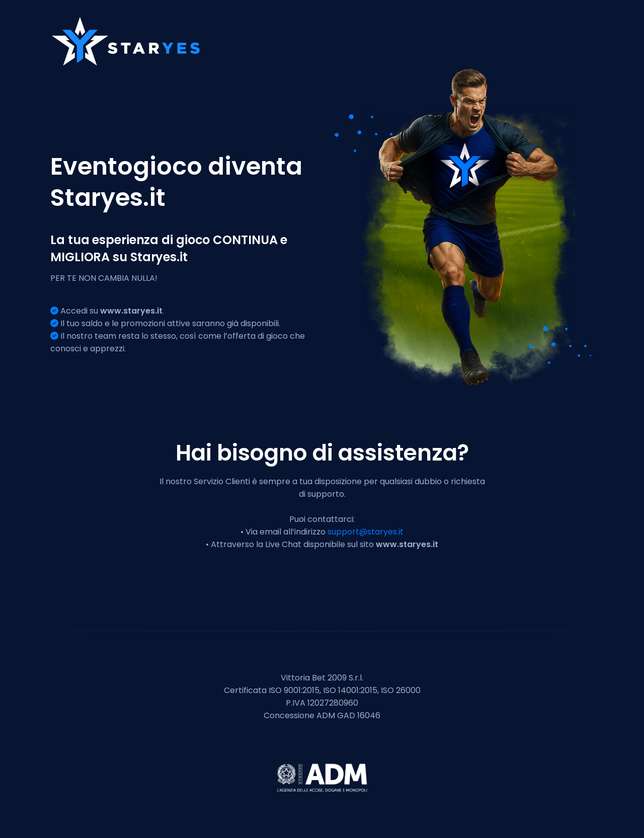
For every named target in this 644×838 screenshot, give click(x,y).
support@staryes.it (366, 532)
